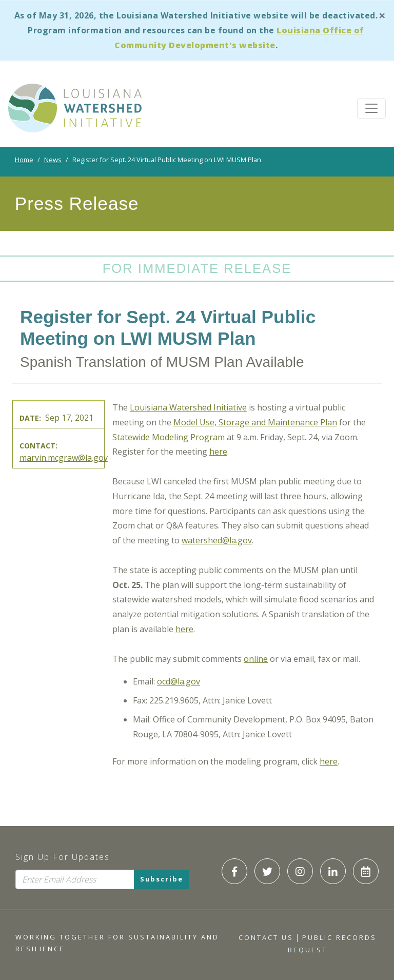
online (256, 659)
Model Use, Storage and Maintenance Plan (255, 422)
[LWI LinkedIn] (333, 871)
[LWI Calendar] (366, 871)
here (218, 452)
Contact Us (266, 937)
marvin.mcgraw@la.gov (64, 458)
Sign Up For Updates (63, 857)
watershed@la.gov (217, 540)
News (53, 160)
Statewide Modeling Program (169, 437)
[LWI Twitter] (267, 871)
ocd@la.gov (179, 681)
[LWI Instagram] (300, 871)
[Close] (382, 15)
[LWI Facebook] (234, 871)
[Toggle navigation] (371, 108)
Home (24, 160)
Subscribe (162, 879)
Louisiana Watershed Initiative (188, 407)
